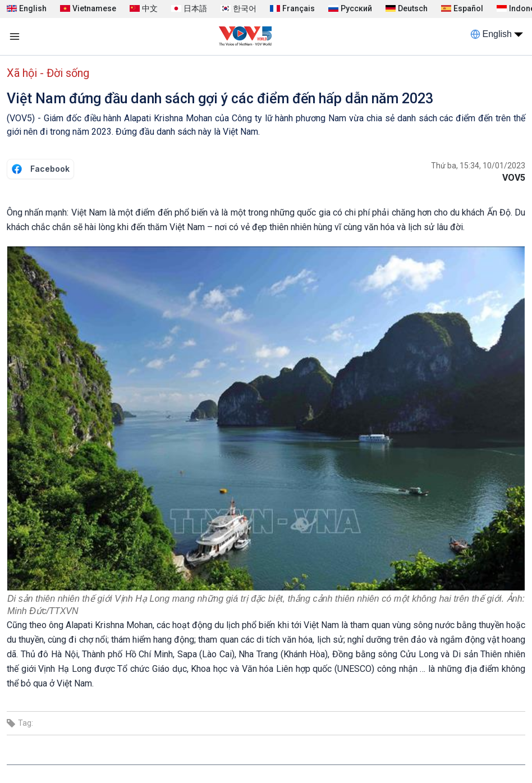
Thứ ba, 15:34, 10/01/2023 (478, 166)
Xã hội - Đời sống (48, 73)
